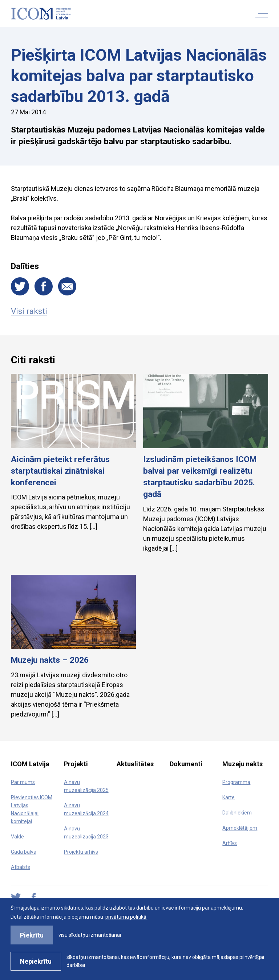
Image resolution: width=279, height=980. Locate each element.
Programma (236, 782)
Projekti (76, 764)
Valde (17, 837)
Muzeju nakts (242, 764)
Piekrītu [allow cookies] (32, 935)
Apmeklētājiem (240, 828)
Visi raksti (29, 311)
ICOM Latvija (30, 764)
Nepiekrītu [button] (36, 961)
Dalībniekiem (237, 813)
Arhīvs (230, 843)
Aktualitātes (135, 764)
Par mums (23, 782)
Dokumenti (186, 764)
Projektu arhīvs (81, 852)
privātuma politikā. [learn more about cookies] (126, 917)
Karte (229, 797)
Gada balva (24, 852)
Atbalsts (21, 867)
